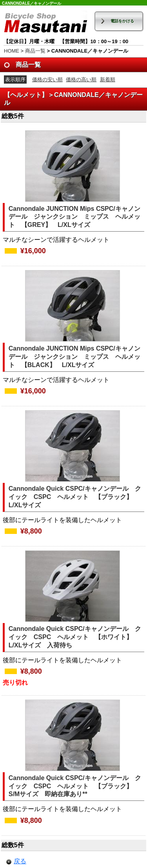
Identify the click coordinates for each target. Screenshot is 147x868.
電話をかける (122, 21)
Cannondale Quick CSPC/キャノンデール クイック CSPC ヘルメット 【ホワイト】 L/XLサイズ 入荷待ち (75, 637)
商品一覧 (35, 51)
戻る (20, 861)
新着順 (108, 79)
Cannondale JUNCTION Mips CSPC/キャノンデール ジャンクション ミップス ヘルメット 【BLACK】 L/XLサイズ (74, 357)
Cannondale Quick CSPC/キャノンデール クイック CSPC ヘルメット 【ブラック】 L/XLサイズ (75, 497)
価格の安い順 (47, 79)
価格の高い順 (81, 79)
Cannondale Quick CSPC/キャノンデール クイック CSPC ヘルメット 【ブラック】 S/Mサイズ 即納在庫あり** (75, 786)
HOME (12, 51)
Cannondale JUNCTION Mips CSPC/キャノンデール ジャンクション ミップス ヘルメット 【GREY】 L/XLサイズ (74, 217)
